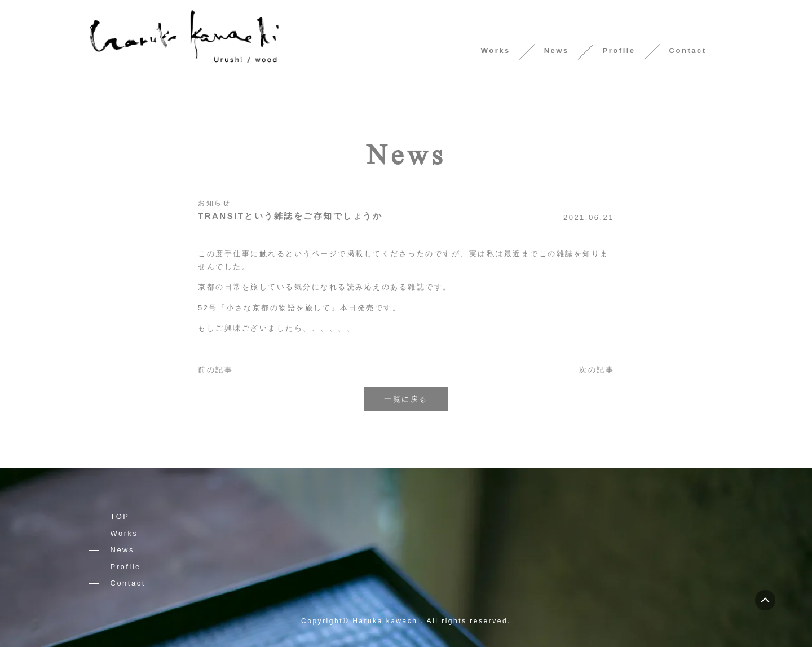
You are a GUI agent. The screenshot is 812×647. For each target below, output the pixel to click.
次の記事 (597, 370)
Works (496, 50)
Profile (619, 50)
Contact (688, 50)
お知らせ (214, 203)
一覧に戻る (406, 399)
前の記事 (215, 370)
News (557, 50)
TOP (120, 516)
